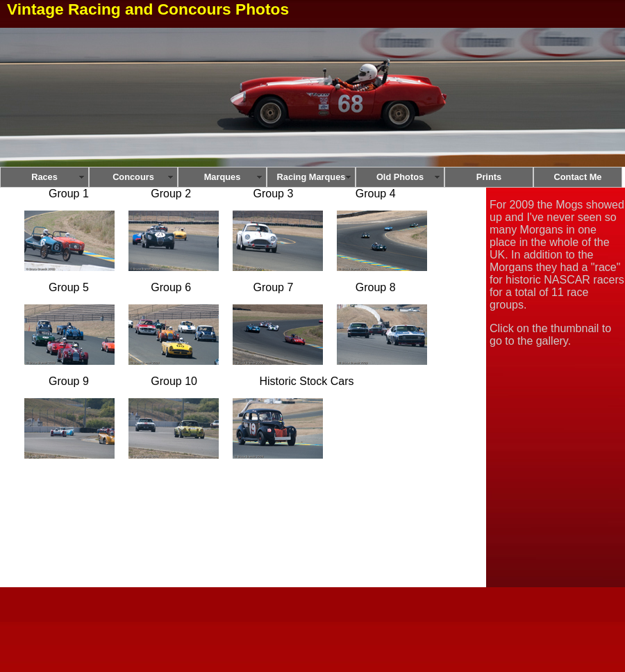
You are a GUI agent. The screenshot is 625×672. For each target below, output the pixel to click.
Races (44, 177)
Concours (133, 177)
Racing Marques (311, 177)
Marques (223, 177)
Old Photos (400, 177)
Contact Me (578, 177)
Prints (489, 177)
